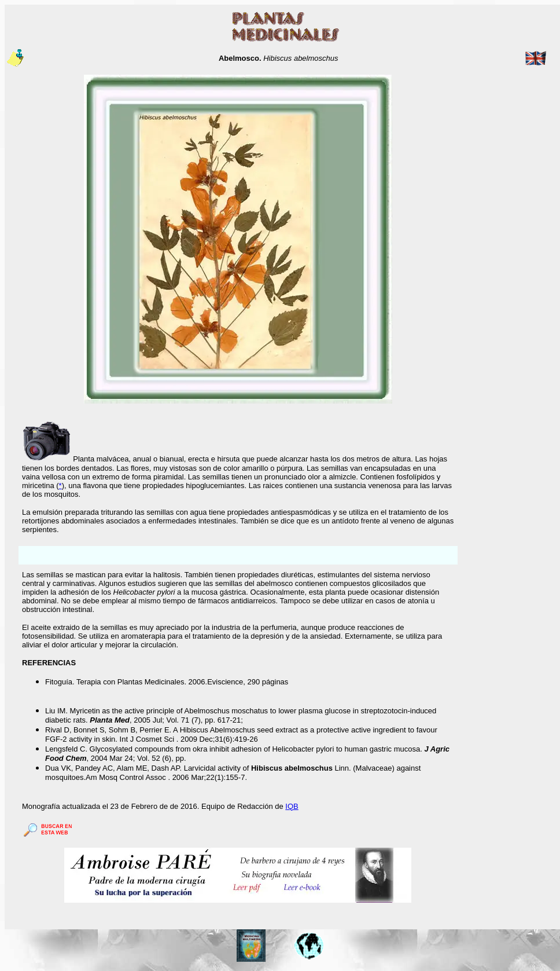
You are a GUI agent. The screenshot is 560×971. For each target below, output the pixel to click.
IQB (292, 806)
